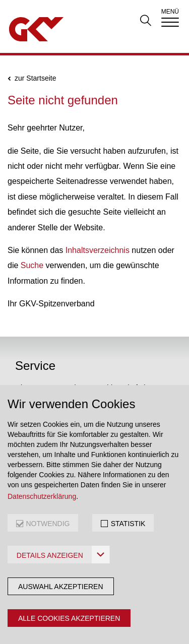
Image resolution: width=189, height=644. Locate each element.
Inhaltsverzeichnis (98, 250)
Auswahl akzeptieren (61, 587)
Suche (32, 265)
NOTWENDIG (48, 524)
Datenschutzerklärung (42, 496)
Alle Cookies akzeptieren (69, 618)
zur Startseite (35, 78)
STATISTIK (128, 524)
